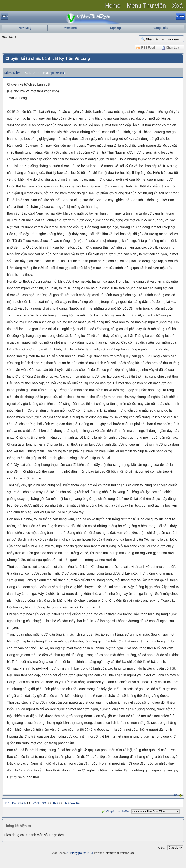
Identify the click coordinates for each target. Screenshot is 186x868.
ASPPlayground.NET (80, 853)
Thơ (55, 803)
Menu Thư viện (147, 5)
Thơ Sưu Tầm (72, 803)
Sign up (116, 28)
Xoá (177, 5)
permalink (58, 73)
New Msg (25, 28)
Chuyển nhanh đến (115, 811)
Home (113, 5)
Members (70, 28)
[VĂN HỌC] (39, 803)
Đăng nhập (161, 28)
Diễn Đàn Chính (16, 803)
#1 (176, 795)
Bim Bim (13, 73)
